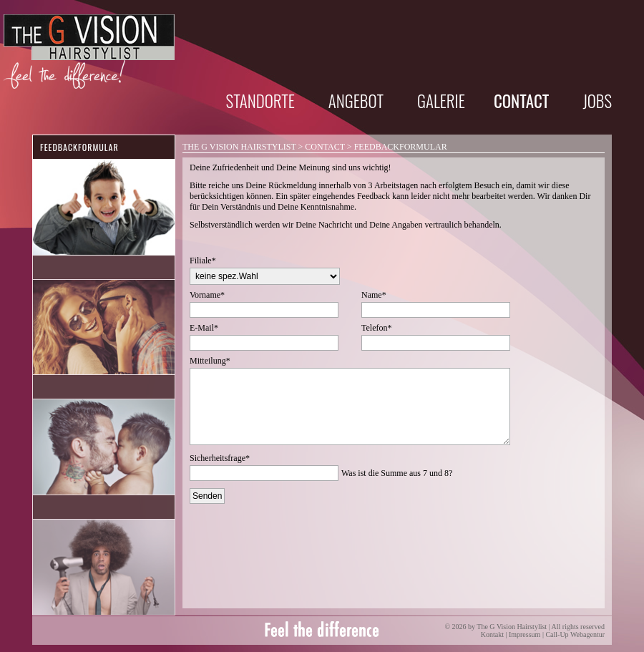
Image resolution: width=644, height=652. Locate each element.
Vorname (207, 295)
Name (374, 295)
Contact (325, 147)
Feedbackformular (79, 147)
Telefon (376, 328)
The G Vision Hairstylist (239, 147)
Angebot (356, 101)
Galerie (441, 101)
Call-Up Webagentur (575, 634)
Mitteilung (210, 361)
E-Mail (204, 328)
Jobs (597, 101)
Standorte (260, 101)
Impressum (525, 634)
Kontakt (492, 634)
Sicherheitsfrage (220, 458)
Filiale (203, 261)
